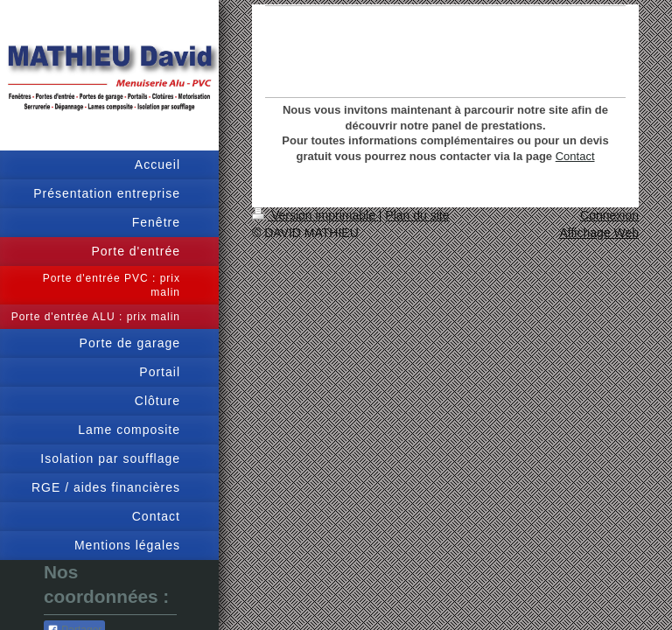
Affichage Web (599, 233)
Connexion (609, 215)
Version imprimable (315, 215)
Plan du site (417, 215)
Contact (575, 156)
